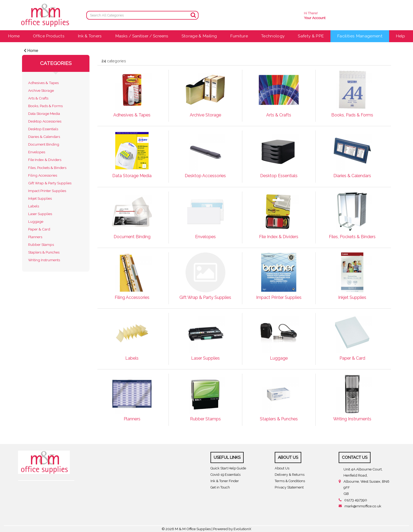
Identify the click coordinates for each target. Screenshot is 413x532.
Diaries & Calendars (44, 137)
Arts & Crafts (38, 98)
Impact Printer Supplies (47, 191)
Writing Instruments (44, 260)
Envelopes (37, 152)
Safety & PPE (311, 36)
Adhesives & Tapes (43, 83)
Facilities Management (360, 36)
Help (400, 36)
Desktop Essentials (43, 129)
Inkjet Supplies (40, 198)
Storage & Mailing (199, 36)
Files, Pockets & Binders (47, 168)
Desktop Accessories (45, 121)
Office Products (49, 36)
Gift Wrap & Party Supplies (50, 183)
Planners (35, 237)
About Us (282, 468)
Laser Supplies (40, 214)
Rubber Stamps (41, 245)
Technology (273, 36)
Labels (34, 206)
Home (14, 36)
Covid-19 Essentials (225, 475)
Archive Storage (41, 90)
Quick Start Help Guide (228, 468)
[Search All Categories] (142, 15)
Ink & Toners (90, 36)
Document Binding (44, 144)
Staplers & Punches (44, 252)
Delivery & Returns (290, 475)
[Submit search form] (193, 15)
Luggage (36, 221)
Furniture (239, 36)
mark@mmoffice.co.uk (363, 506)
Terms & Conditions (290, 481)
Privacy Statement (289, 487)
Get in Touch (220, 487)
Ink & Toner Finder (225, 481)
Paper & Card (39, 229)
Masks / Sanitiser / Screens (142, 36)
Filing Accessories (43, 175)
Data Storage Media (44, 114)
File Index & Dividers (45, 160)
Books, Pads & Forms (45, 106)
